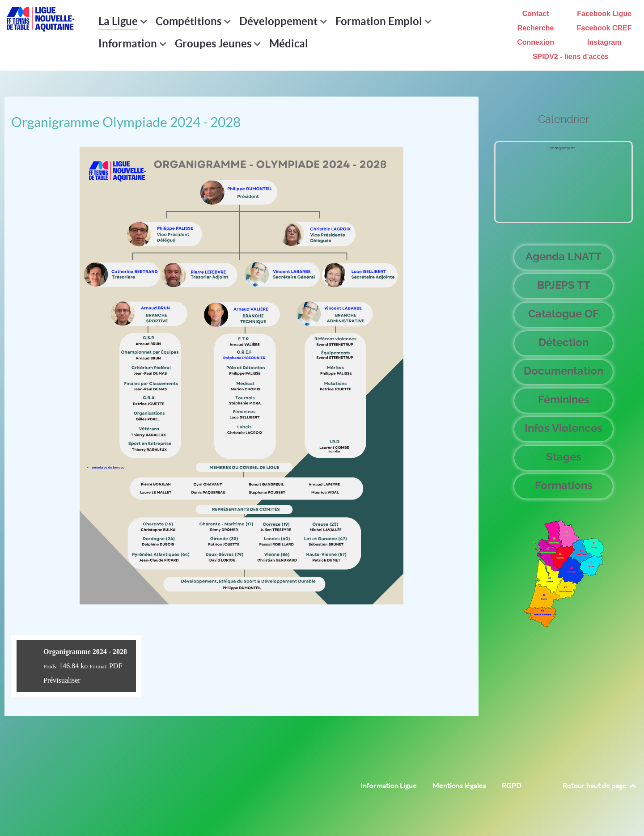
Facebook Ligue (604, 14)
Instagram (604, 42)
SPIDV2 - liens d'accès (571, 57)
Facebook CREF (604, 28)
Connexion (536, 42)
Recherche (536, 28)
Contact (536, 14)
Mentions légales (459, 785)
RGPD (512, 785)
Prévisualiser (62, 680)
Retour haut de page (600, 785)
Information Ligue (389, 785)
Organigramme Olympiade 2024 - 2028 (126, 122)
